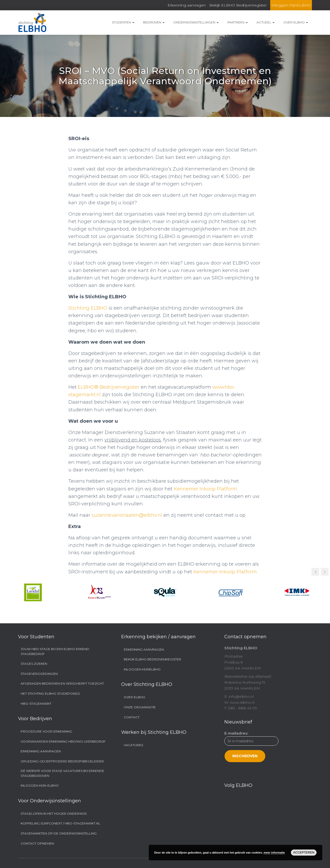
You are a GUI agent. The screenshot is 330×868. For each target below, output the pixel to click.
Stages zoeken (34, 664)
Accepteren (304, 853)
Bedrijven (154, 22)
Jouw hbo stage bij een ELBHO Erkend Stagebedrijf (55, 651)
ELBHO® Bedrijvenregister (109, 387)
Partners (238, 22)
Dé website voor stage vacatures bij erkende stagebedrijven (62, 773)
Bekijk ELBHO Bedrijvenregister (238, 5)
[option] (33, 592)
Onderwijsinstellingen (196, 22)
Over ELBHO (296, 22)
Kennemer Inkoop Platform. (226, 572)
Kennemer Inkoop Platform (206, 489)
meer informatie (274, 853)
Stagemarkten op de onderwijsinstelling (59, 833)
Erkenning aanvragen (187, 5)
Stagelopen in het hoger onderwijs (54, 814)
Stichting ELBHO (88, 308)
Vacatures (133, 745)
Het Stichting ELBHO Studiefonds (50, 693)
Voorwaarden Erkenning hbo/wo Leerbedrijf (63, 741)
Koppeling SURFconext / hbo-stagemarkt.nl (60, 823)
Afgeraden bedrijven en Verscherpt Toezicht (62, 683)
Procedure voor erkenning (46, 731)
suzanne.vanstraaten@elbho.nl (128, 515)
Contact (132, 717)
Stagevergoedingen (39, 674)
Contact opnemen (37, 843)
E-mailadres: (251, 746)
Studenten (123, 22)
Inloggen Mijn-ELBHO (40, 785)
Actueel (266, 22)
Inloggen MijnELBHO (291, 5)
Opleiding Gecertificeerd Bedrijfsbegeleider (62, 761)
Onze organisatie (140, 707)
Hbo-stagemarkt (36, 704)
